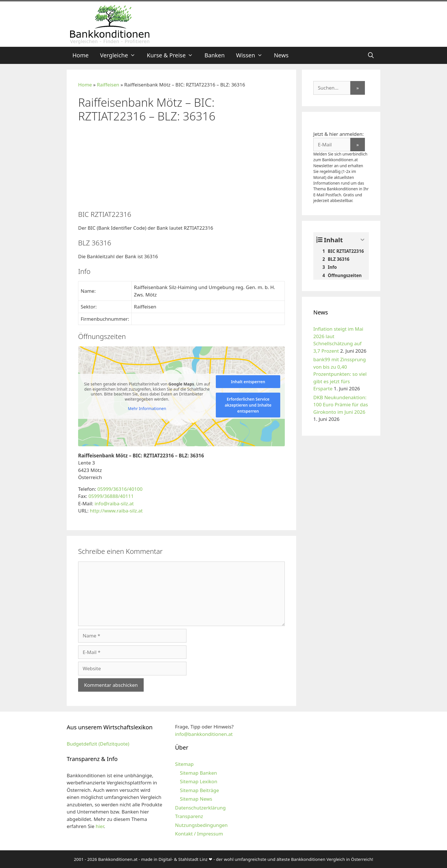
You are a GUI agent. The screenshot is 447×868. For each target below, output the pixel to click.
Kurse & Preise (173, 55)
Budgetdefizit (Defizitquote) (98, 744)
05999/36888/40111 (111, 496)
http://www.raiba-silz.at (116, 511)
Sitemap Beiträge (199, 790)
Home (81, 55)
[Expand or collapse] (362, 240)
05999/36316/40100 (120, 489)
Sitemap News (196, 799)
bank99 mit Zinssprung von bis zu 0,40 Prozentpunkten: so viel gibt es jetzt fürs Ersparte (340, 374)
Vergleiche (121, 55)
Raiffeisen (108, 85)
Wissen (252, 55)
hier (100, 826)
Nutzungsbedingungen (201, 825)
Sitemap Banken (198, 773)
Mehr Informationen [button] (147, 409)
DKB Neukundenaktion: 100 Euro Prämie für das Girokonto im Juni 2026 (341, 405)
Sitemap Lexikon (199, 781)
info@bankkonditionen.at (204, 734)
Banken (215, 55)
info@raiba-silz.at (114, 503)
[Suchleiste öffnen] (371, 55)
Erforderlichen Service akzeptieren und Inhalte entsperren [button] (248, 405)
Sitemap (184, 764)
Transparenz (189, 816)
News (281, 55)
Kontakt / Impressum (199, 834)
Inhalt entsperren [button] (248, 382)
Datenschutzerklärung (200, 808)
